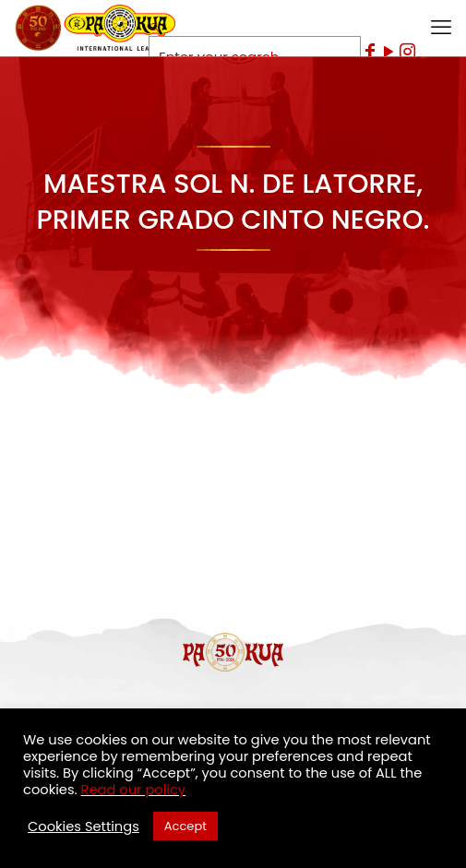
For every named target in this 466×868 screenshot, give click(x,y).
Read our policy (134, 790)
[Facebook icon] (370, 52)
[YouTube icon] (388, 52)
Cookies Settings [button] (84, 826)
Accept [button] (185, 826)
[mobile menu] (441, 28)
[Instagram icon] (407, 52)
